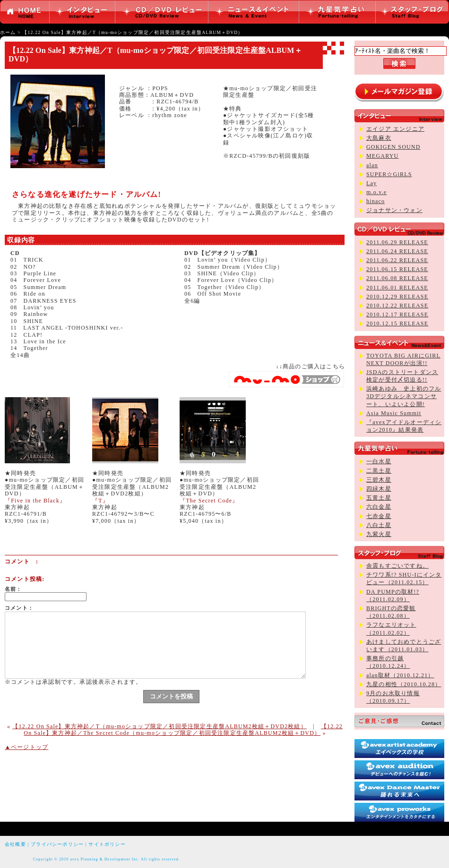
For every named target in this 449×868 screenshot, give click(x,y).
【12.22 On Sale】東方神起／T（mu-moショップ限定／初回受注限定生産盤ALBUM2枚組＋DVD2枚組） (159, 726)
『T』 (100, 501)
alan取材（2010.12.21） (400, 675)
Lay (371, 183)
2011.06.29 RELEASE (397, 242)
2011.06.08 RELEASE (397, 278)
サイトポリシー (107, 844)
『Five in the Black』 (35, 501)
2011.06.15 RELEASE (397, 269)
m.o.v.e (376, 192)
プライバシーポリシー (57, 844)
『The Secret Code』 (209, 501)
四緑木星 (379, 489)
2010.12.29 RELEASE (397, 297)
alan (372, 165)
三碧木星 (379, 480)
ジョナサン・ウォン (394, 210)
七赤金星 (379, 516)
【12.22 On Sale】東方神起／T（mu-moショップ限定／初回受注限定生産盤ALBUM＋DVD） (133, 32)
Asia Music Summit (394, 413)
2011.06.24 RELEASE (397, 251)
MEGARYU (382, 156)
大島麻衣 (379, 138)
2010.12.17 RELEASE (397, 315)
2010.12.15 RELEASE (397, 323)
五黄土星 (379, 498)
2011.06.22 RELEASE (397, 260)
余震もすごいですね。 (397, 566)
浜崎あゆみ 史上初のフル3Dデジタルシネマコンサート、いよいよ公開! (404, 396)
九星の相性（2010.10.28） (404, 684)
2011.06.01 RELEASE (397, 288)
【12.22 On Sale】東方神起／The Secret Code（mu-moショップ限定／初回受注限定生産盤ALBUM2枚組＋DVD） (183, 730)
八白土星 (379, 525)
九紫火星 (379, 534)
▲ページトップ (26, 747)
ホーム (8, 32)
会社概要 (15, 844)
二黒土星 (379, 471)
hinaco (376, 201)
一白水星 (379, 461)
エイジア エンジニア (395, 129)
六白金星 (379, 507)
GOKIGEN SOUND (393, 147)
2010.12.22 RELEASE (397, 306)
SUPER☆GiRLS (389, 174)
